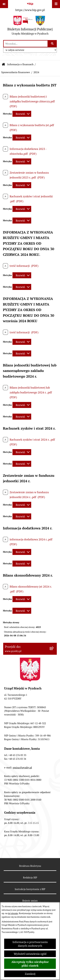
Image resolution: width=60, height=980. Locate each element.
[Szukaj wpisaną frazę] (52, 44)
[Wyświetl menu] (56, 4)
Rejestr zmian (30, 901)
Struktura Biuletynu (30, 866)
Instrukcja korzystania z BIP (30, 889)
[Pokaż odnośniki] (4, 4)
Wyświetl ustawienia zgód (30, 954)
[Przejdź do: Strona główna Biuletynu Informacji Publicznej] (4, 64)
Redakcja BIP (30, 878)
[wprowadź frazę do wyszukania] (26, 44)
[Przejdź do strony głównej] (30, 26)
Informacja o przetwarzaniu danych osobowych (30, 944)
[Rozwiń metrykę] (22, 114)
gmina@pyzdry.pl (22, 768)
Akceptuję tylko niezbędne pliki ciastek (30, 964)
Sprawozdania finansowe (16, 72)
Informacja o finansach (20, 64)
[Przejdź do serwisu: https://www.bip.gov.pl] (30, 6)
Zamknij (30, 974)
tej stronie (13, 913)
